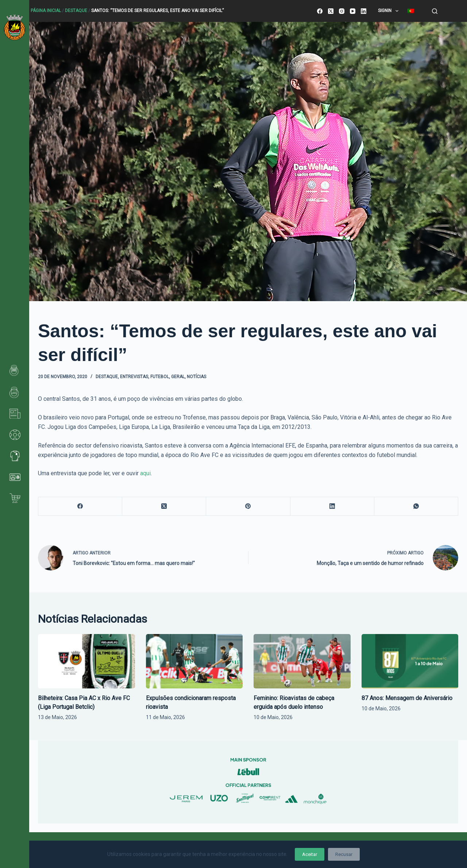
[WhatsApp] (416, 506)
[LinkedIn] (364, 11)
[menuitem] (411, 11)
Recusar (344, 854)
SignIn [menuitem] (389, 11)
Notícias (196, 377)
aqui (145, 473)
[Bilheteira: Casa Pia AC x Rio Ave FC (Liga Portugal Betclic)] (86, 661)
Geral (178, 377)
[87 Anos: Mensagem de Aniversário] (410, 661)
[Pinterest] (248, 506)
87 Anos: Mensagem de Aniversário (407, 698)
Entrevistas (134, 377)
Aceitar (310, 854)
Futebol (160, 377)
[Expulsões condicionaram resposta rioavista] (194, 661)
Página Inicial (46, 11)
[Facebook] (320, 11)
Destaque (76, 11)
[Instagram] (342, 11)
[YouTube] (353, 11)
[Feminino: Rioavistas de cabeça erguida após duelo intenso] (302, 661)
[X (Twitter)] (331, 11)
